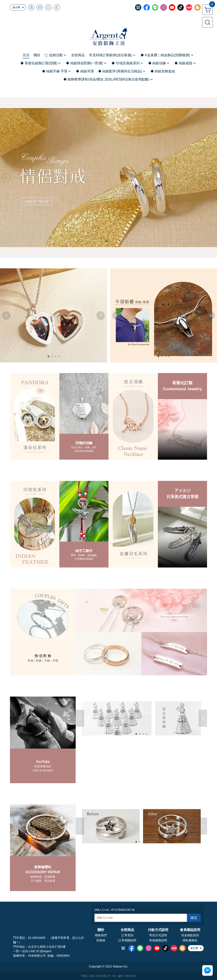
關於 (101, 930)
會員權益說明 (190, 930)
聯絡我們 (101, 935)
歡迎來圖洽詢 (43, 766)
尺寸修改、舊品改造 (43, 881)
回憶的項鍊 (84, 443)
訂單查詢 (127, 935)
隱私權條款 (190, 940)
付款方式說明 (158, 930)
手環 (55, 661)
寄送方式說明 (158, 935)
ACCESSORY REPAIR (43, 872)
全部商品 (127, 930)
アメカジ (182, 491)
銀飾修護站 (43, 867)
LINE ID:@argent (43, 770)
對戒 (31, 661)
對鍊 (39, 661)
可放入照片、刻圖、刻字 (84, 447)
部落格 (101, 940)
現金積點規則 (190, 935)
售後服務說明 (158, 940)
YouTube (43, 762)
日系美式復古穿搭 (182, 497)
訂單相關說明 (127, 940)
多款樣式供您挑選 (84, 451)
